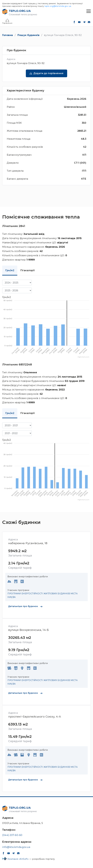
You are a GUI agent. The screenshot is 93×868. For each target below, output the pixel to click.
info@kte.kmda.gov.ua (16, 847)
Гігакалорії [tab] (28, 270)
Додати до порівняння (48, 73)
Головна (8, 35)
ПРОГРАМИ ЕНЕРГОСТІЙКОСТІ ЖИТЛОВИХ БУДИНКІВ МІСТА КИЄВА (43, 595)
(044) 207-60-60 (12, 835)
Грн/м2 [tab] (10, 270)
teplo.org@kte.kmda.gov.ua (58, 6)
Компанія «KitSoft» (19, 859)
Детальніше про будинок (25, 606)
